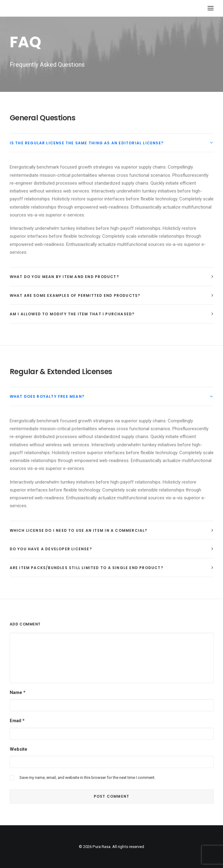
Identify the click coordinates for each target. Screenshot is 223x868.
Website (19, 749)
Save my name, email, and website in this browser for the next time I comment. (87, 778)
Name (18, 692)
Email (17, 721)
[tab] (112, 143)
